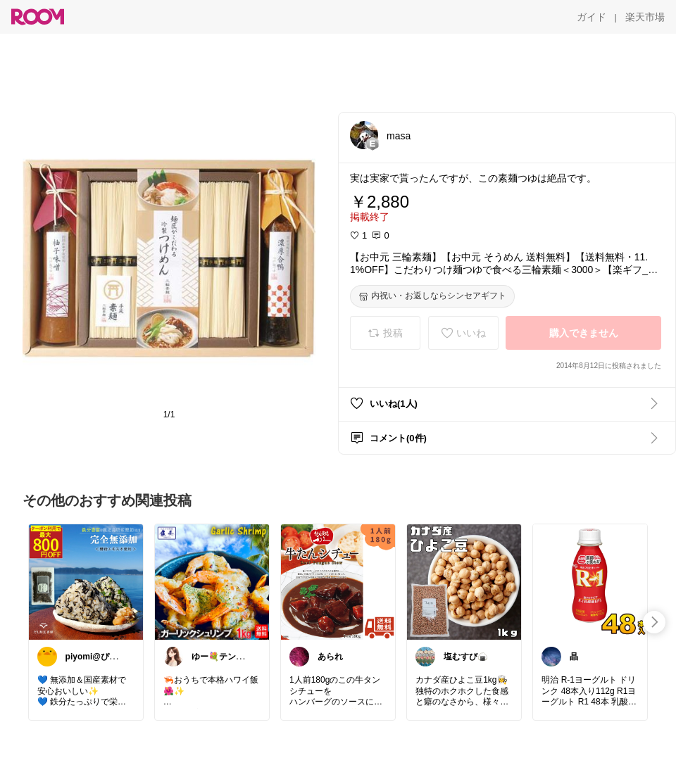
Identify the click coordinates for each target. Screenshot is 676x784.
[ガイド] (591, 17)
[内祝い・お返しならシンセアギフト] (432, 296)
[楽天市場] (645, 17)
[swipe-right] (654, 622)
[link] (86, 581)
